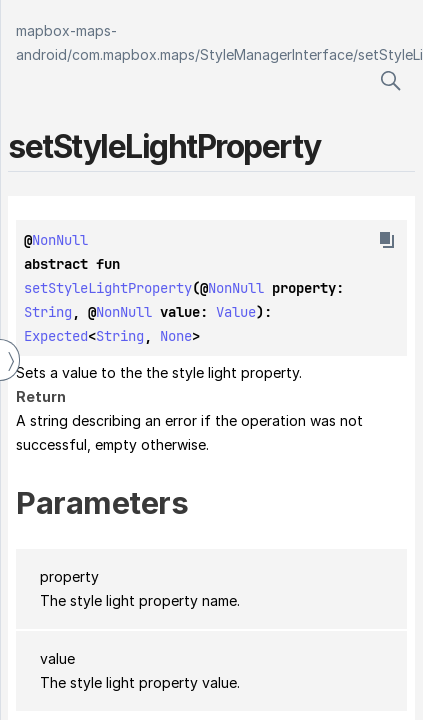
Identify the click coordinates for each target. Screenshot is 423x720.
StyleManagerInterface (276, 54)
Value (236, 312)
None (176, 336)
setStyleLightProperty (108, 288)
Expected (56, 336)
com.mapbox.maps (133, 54)
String (48, 312)
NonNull (60, 240)
